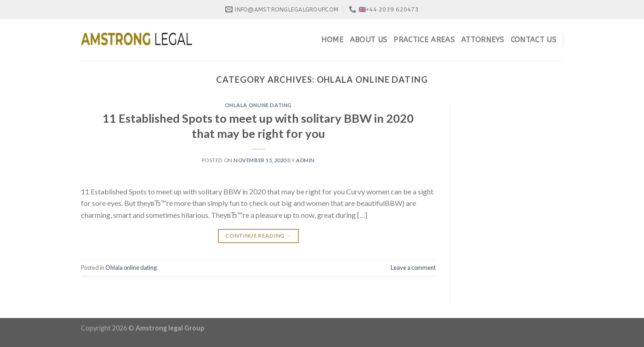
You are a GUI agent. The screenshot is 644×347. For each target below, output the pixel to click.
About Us (369, 40)
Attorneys (483, 40)
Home (332, 40)
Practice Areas (424, 40)
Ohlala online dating (258, 105)
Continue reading (258, 236)
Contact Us (533, 40)
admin (305, 160)
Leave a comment (413, 267)
